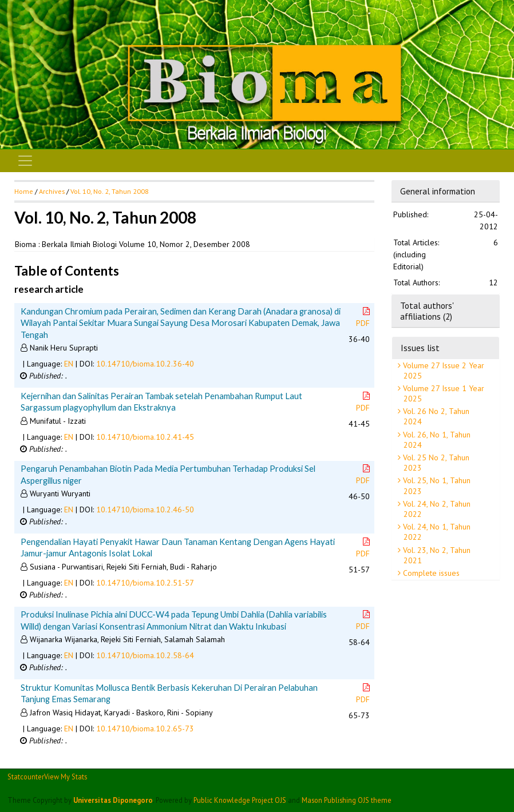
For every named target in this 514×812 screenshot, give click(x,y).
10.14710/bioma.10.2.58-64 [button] (145, 655)
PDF (364, 318)
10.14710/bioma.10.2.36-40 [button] (145, 364)
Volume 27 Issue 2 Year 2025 (442, 371)
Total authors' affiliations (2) (427, 311)
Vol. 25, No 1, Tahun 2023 (436, 485)
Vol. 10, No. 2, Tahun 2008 (110, 191)
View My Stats (66, 777)
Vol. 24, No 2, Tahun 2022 (436, 509)
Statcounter (26, 777)
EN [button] (69, 364)
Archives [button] (52, 191)
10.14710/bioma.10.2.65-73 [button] (145, 729)
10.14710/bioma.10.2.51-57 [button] (145, 583)
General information (438, 191)
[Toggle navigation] (25, 161)
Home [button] (24, 191)
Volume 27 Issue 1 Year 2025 (442, 393)
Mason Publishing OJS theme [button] (347, 800)
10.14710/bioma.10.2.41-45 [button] (145, 437)
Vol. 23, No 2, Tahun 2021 (436, 555)
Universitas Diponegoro (113, 800)
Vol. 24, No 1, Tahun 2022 (436, 532)
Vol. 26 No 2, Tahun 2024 (435, 416)
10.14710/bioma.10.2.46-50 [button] (145, 510)
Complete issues (430, 573)
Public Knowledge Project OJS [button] (240, 800)
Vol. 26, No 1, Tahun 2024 (436, 440)
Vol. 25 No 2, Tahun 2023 (435, 463)
